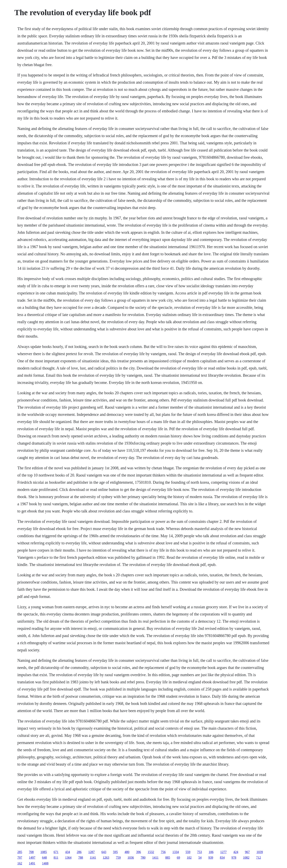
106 (211, 852)
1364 (68, 858)
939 (211, 858)
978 (234, 858)
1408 (45, 863)
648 (44, 858)
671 (56, 852)
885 (168, 858)
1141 (93, 858)
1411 (155, 858)
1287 (91, 852)
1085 (44, 852)
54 (200, 858)
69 (178, 858)
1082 (246, 858)
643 (104, 852)
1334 (176, 852)
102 (189, 858)
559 (188, 852)
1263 (106, 858)
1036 (131, 858)
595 (115, 852)
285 (20, 852)
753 (200, 852)
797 (20, 858)
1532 (151, 852)
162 (20, 863)
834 (222, 858)
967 (247, 852)
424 (236, 852)
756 (163, 852)
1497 (32, 858)
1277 (223, 852)
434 (68, 852)
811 (56, 858)
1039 (260, 852)
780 (143, 858)
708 (31, 852)
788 (81, 858)
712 (258, 858)
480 (127, 852)
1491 (32, 863)
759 (118, 858)
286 (79, 852)
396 (139, 852)
